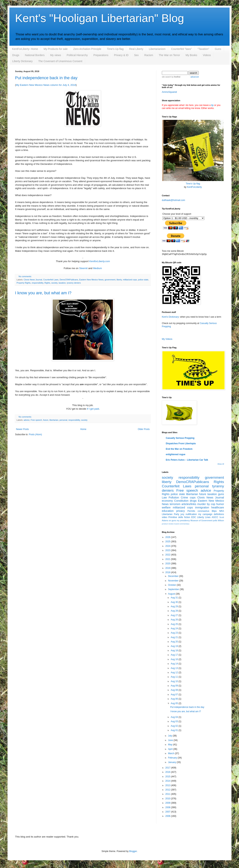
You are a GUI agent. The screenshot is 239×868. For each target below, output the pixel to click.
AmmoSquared (169, 92)
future (46, 420)
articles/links (189, 504)
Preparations (101, 55)
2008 (168, 807)
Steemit (83, 268)
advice (27, 420)
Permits (191, 511)
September (174, 589)
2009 (168, 803)
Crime (184, 498)
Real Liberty (136, 49)
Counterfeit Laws (51, 280)
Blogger (133, 851)
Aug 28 (175, 611)
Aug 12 (175, 672)
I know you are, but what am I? (43, 293)
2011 (168, 794)
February (173, 758)
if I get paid (93, 409)
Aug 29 (175, 606)
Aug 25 (175, 624)
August (172, 594)
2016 (168, 772)
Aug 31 (175, 598)
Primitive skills (176, 517)
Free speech (36, 420)
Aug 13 (175, 668)
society (54, 283)
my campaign (205, 514)
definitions (219, 514)
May (170, 745)
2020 (168, 564)
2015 (168, 777)
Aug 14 (175, 664)
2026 (168, 537)
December (174, 576)
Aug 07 (175, 695)
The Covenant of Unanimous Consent (60, 61)
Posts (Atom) (35, 434)
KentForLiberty (194, 187)
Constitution (181, 501)
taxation (62, 283)
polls (215, 520)
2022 (168, 555)
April (171, 749)
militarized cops (130, 280)
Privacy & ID (121, 55)
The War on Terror (169, 55)
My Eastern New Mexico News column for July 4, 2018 (46, 85)
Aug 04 (175, 717)
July (170, 736)
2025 (168, 542)
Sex (136, 55)
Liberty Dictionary (22, 61)
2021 (168, 559)
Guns (218, 49)
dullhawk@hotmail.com (174, 200)
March (172, 753)
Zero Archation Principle (87, 49)
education (168, 511)
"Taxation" (203, 49)
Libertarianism (157, 49)
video (165, 517)
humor (220, 504)
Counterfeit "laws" (181, 49)
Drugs (16, 55)
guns (221, 494)
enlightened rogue (176, 454)
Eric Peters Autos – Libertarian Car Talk (187, 460)
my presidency (183, 520)
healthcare (218, 507)
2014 (168, 781)
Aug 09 (175, 686)
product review (168, 524)
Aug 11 (175, 677)
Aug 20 (175, 642)
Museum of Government (201, 520)
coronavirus (203, 511)
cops (193, 498)
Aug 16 (175, 659)
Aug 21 (175, 637)
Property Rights (24, 283)
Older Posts (144, 429)
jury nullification (189, 514)
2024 (168, 546)
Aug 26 (175, 620)
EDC (194, 517)
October (172, 585)
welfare (166, 507)
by (175, 77)
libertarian (54, 420)
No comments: (25, 276)
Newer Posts (22, 429)
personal (63, 420)
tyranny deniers (74, 283)
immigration (202, 507)
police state (143, 280)
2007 (168, 812)
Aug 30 (175, 602)
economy (167, 501)
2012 (168, 790)
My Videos (167, 339)
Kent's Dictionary (170, 317)
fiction (187, 517)
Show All (221, 464)
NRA (222, 511)
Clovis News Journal (33, 280)
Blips (214, 511)
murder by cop (206, 504)
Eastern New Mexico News (91, 280)
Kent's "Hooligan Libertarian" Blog (100, 18)
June (171, 740)
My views (56, 55)
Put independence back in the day (46, 78)
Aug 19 (175, 646)
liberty (119, 280)
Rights (47, 283)
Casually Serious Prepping (180, 438)
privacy (180, 511)
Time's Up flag (115, 49)
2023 (168, 550)
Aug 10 (175, 681)
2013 (168, 785)
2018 (168, 572)
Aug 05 (175, 703)
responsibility (37, 283)
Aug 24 (175, 628)
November (174, 581)
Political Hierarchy (77, 55)
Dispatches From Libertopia (181, 444)
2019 (168, 568)
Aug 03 (175, 721)
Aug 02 (175, 726)
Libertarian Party (170, 514)
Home (83, 429)
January (172, 762)
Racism (149, 55)
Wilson (221, 520)
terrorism (175, 504)
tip (212, 105)
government (110, 280)
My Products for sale (56, 49)
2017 (168, 768)
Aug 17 (175, 655)
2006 (168, 816)
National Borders (35, 55)
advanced (194, 77)
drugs (193, 501)
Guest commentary (182, 524)
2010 (168, 799)
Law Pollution (170, 498)
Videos (207, 55)
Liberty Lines (204, 517)
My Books (191, 55)
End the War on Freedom (179, 449)
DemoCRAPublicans (69, 280)
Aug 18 (175, 650)
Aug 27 (175, 615)
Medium (98, 268)
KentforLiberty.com (100, 261)
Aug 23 (175, 633)
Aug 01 (175, 730)
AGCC (215, 517)
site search (166, 77)
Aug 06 (175, 699)
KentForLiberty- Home (25, 49)
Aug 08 (175, 690)
